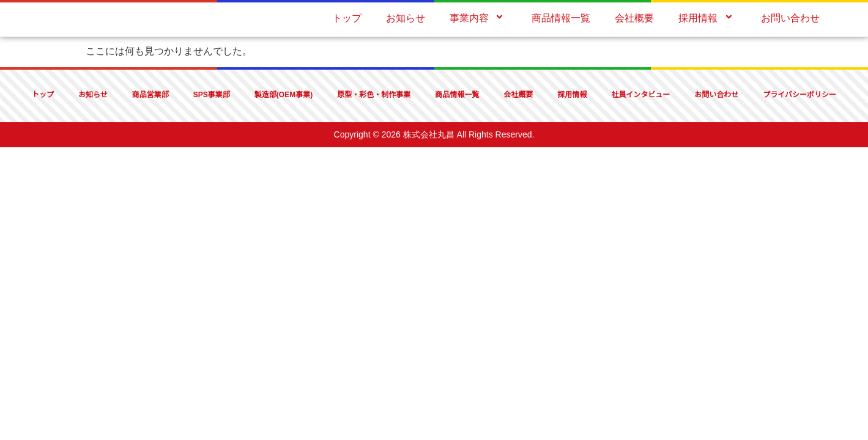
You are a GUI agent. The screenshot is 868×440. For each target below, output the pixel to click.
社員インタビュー (640, 95)
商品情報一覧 (561, 18)
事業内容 (478, 18)
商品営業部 (150, 95)
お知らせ (406, 18)
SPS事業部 (212, 95)
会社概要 (634, 18)
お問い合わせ (790, 18)
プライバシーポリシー (799, 95)
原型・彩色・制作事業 (374, 95)
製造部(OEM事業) (284, 95)
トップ (347, 18)
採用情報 (707, 18)
